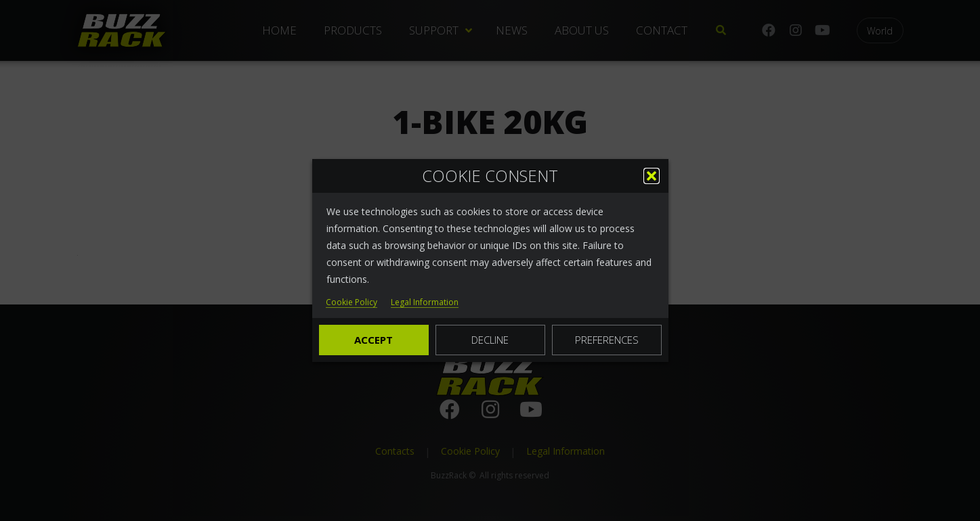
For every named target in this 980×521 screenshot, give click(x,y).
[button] (652, 176)
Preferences (607, 340)
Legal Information (425, 303)
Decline (490, 340)
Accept (374, 340)
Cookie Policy (351, 303)
